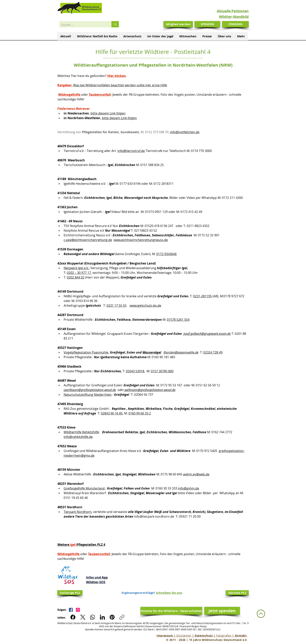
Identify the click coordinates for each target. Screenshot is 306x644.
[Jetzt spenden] (222, 611)
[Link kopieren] (122, 617)
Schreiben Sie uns (169, 593)
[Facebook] (73, 617)
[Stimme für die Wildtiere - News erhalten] (171, 611)
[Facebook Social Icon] (71, 610)
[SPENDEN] (207, 24)
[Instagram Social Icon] (78, 610)
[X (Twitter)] (83, 617)
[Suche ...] (82, 25)
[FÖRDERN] (235, 24)
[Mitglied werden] (178, 24)
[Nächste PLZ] (237, 593)
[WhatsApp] (93, 617)
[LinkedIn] (102, 617)
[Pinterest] (112, 617)
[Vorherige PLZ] (70, 593)
